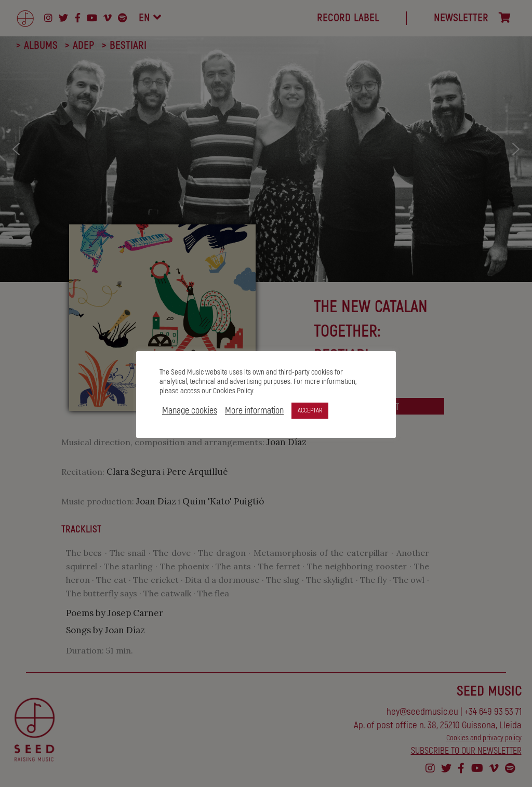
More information (254, 411)
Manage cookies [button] (190, 411)
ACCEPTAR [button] (310, 410)
